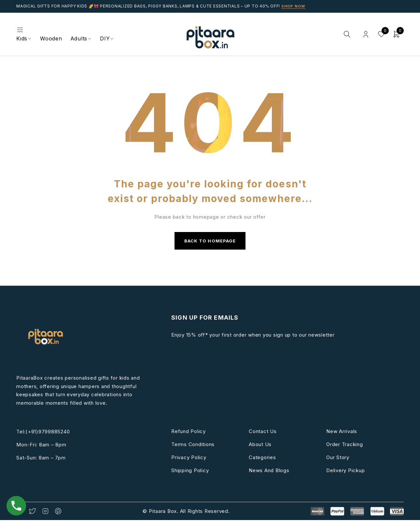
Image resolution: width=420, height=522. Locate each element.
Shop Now (294, 6)
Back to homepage (210, 242)
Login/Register (364, 34)
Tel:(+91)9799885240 (43, 434)
